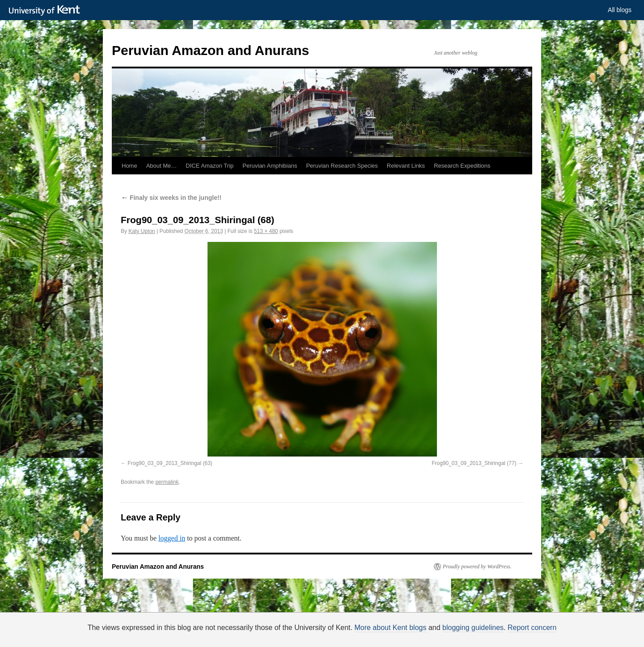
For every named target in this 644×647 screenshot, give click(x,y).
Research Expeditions (462, 166)
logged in (172, 538)
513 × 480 (266, 231)
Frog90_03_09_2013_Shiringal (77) (474, 463)
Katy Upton (142, 231)
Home (129, 166)
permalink (167, 482)
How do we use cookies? (350, 633)
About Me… (162, 166)
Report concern (532, 628)
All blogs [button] (620, 10)
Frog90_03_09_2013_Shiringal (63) (170, 463)
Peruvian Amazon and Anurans (210, 50)
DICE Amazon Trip (210, 166)
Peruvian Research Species (342, 166)
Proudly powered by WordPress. (477, 567)
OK (475, 632)
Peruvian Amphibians (270, 166)
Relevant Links (406, 166)
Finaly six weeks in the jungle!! (171, 198)
